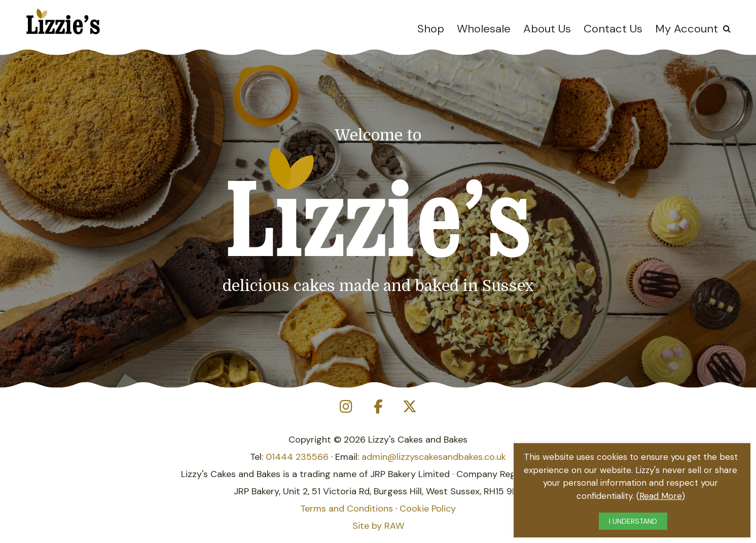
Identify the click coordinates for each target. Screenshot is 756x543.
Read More (661, 496)
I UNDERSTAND (633, 521)
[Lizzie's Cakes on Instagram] (346, 407)
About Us (547, 29)
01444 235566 (297, 457)
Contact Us (613, 29)
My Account (687, 29)
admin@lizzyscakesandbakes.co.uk (434, 457)
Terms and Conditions (347, 509)
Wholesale (484, 29)
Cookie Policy (428, 509)
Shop (431, 29)
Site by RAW (378, 526)
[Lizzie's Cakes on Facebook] (378, 407)
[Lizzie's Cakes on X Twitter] (410, 407)
